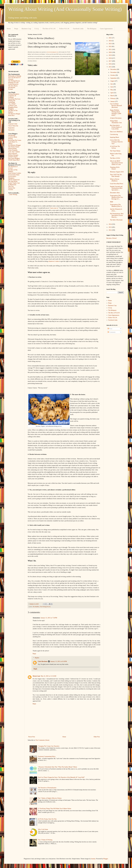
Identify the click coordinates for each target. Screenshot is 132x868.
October (113, 75)
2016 (110, 64)
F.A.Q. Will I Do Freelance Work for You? (116, 142)
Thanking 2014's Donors (115, 168)
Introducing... (12, 135)
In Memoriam (12, 185)
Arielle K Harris (13, 157)
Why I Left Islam (43, 829)
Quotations (11, 130)
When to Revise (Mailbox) (115, 180)
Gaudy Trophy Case (14, 183)
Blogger (106, 859)
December (113, 69)
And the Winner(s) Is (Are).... (116, 210)
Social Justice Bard (14, 175)
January (113, 101)
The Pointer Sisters (14, 147)
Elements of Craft (13, 83)
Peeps (16, 29)
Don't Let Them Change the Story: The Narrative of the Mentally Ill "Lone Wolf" (61, 777)
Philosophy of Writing (15, 76)
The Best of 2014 (115, 158)
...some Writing (13, 195)
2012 (110, 230)
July (112, 84)
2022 (110, 46)
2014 (110, 224)
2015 (110, 67)
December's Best (115, 193)
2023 (110, 44)
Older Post (97, 737)
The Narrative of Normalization (47, 788)
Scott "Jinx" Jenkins (14, 152)
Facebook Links (78, 29)
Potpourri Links (13, 124)
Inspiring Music (115, 137)
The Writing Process (45, 607)
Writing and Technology (12, 101)
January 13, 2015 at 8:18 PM (59, 661)
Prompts (11, 89)
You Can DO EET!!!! (14, 78)
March (112, 96)
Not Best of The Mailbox (13, 171)
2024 (110, 41)
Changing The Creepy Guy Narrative (49, 746)
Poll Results (12, 87)
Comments (112, 332)
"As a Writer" (12, 104)
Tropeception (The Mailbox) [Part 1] (116, 205)
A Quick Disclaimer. (116, 118)
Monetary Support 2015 (117, 172)
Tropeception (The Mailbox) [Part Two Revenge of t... (116, 197)
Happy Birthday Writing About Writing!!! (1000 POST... (116, 113)
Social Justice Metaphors (12, 177)
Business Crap (26, 29)
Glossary (11, 79)
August (113, 81)
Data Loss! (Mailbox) (116, 132)
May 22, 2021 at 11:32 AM (48, 676)
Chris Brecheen (43, 661)
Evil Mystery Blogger (14, 145)
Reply (34, 654)
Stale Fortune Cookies (15, 173)
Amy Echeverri (13, 153)
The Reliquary (92, 29)
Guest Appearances (106, 29)
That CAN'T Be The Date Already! (116, 175)
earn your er (54, 208)
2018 (110, 58)
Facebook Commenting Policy (47, 756)
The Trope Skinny (115, 151)
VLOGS (11, 190)
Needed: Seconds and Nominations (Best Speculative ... (116, 188)
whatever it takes (54, 261)
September (114, 78)
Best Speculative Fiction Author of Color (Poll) (116, 127)
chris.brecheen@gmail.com (53, 52)
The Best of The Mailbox (13, 111)
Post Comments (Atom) (42, 740)
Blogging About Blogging (13, 108)
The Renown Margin (14, 114)
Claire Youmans (13, 150)
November (114, 72)
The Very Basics (13, 86)
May (112, 90)
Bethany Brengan (13, 155)
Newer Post (32, 737)
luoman (93, 859)
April (112, 93)
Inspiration (11, 128)
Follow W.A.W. (64, 29)
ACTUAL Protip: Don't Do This (47, 819)
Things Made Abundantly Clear (116, 122)
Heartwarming (12, 149)
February (113, 98)
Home (9, 29)
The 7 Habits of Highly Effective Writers (50, 798)
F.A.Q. (37, 29)
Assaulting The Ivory (14, 99)
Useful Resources (13, 84)
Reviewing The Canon (15, 140)
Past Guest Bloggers (14, 158)
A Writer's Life (12, 106)
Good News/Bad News (117, 184)
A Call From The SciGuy (115, 147)
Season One (12, 188)
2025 (110, 38)
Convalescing (114, 134)
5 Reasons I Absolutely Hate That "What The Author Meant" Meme (58, 767)
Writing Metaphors (14, 94)
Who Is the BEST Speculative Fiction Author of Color (116, 163)
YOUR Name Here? (14, 160)
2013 (110, 227)
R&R (112, 202)
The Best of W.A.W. (49, 29)
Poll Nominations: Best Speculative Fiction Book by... (117, 215)
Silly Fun (11, 186)
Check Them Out (13, 126)
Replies (37, 658)
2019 (110, 55)
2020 (110, 52)
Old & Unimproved (14, 180)
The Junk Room (13, 181)
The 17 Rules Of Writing (45, 840)
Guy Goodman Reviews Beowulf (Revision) (116, 106)
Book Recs (11, 115)
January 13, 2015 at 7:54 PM (49, 618)
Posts (110, 329)
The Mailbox (36, 607)
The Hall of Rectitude (116, 220)
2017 (110, 61)
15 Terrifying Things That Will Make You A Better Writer (55, 809)
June (112, 87)
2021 (110, 49)
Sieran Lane (36, 676)
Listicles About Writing (13, 138)
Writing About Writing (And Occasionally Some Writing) (65, 9)
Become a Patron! (112, 238)
